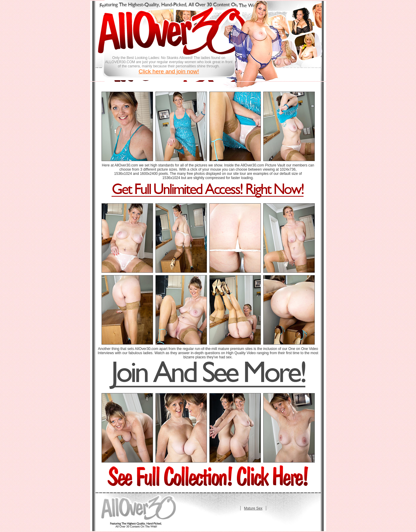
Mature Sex (253, 508)
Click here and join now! (169, 71)
